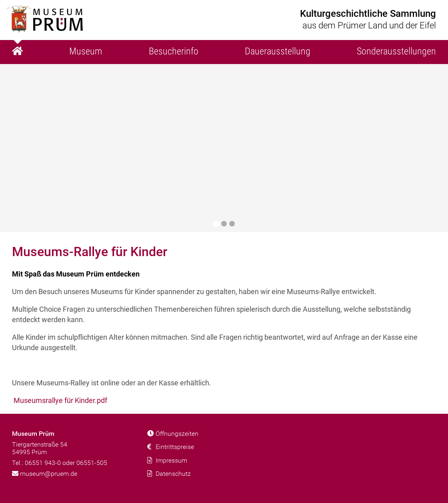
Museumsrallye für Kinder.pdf (60, 400)
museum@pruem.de (45, 474)
